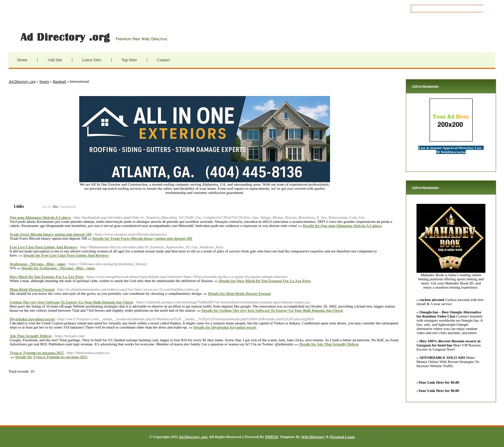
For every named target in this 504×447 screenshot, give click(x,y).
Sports (44, 81)
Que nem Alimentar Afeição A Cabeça (40, 217)
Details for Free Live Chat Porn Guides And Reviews (66, 255)
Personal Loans (342, 437)
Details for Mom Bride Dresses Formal (239, 293)
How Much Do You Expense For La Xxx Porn (47, 277)
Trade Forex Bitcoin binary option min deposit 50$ (51, 234)
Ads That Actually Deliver (31, 336)
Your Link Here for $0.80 (439, 382)
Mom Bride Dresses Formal (32, 289)
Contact (163, 60)
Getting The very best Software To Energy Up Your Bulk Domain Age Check (71, 302)
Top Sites (129, 60)
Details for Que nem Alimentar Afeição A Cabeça (342, 226)
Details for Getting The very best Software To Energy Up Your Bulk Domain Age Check (272, 310)
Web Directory (313, 437)
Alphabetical (68, 207)
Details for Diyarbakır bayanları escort (225, 327)
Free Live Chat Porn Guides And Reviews (43, 247)
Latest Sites (92, 60)
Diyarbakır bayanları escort (32, 319)
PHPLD (271, 437)
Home (22, 60)
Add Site (55, 60)
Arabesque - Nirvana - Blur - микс (38, 264)
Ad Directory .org (93, 37)
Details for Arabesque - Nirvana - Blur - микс (59, 268)
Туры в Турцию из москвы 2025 (37, 353)
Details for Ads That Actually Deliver (329, 344)
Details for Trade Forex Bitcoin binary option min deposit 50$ (142, 238)
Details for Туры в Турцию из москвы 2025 (52, 357)
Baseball (59, 81)
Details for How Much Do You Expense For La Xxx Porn (265, 281)
